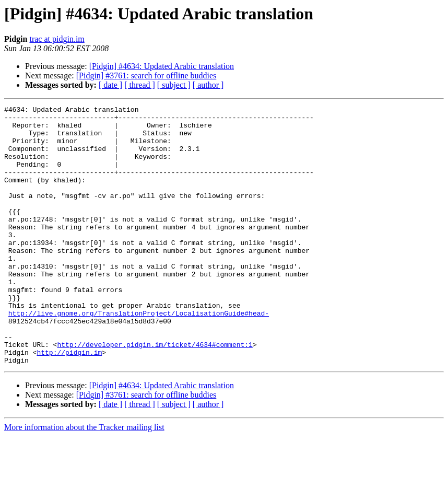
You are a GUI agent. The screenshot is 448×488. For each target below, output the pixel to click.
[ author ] (208, 85)
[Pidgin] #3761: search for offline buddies (146, 75)
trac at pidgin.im (57, 39)
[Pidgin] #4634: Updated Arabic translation (162, 66)
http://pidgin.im (69, 402)
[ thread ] (140, 85)
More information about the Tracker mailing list (84, 479)
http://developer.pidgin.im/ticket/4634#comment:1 (155, 393)
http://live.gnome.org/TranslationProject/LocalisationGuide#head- (139, 355)
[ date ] (110, 85)
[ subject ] (174, 85)
